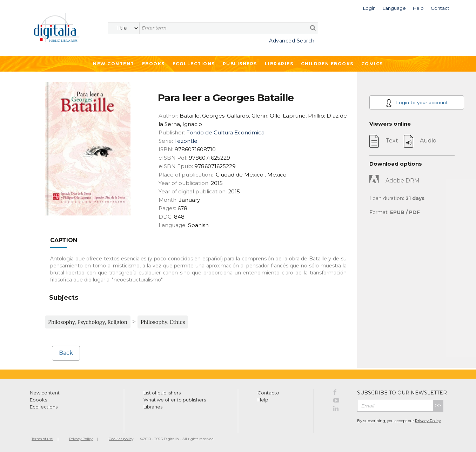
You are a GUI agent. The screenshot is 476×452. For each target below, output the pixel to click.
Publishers (240, 64)
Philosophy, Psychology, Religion (88, 322)
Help (263, 400)
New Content (114, 64)
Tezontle (186, 141)
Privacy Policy (428, 421)
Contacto (268, 393)
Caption (64, 240)
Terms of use (42, 439)
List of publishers (162, 393)
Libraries (279, 64)
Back (66, 353)
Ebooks (153, 64)
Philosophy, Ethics (163, 322)
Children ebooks (327, 64)
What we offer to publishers (175, 400)
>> (438, 406)
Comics (372, 64)
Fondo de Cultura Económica (225, 132)
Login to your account (417, 103)
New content (45, 393)
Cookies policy (121, 439)
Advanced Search (292, 41)
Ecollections (194, 64)
